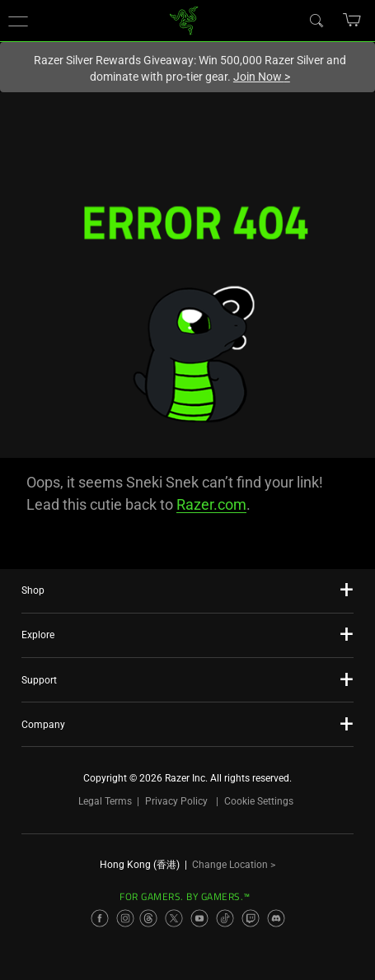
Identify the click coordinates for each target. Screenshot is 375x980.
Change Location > (234, 865)
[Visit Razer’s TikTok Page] (225, 918)
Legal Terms (105, 801)
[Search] (316, 20)
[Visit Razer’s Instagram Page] (125, 918)
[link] (183, 19)
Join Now (262, 77)
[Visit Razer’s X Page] (174, 918)
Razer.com (211, 504)
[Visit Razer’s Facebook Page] (100, 918)
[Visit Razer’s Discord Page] (276, 918)
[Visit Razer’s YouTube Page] (199, 918)
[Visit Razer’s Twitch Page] (251, 918)
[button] (18, 21)
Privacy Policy (176, 801)
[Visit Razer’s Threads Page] (148, 918)
